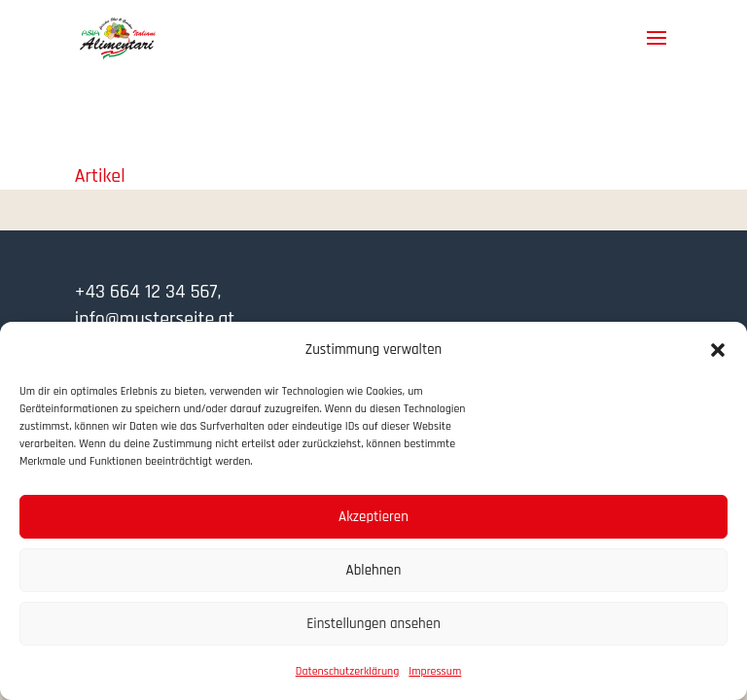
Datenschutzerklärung (348, 671)
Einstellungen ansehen (373, 624)
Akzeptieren (373, 517)
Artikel (100, 176)
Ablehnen (374, 570)
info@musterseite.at (155, 319)
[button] (718, 350)
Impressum (435, 671)
